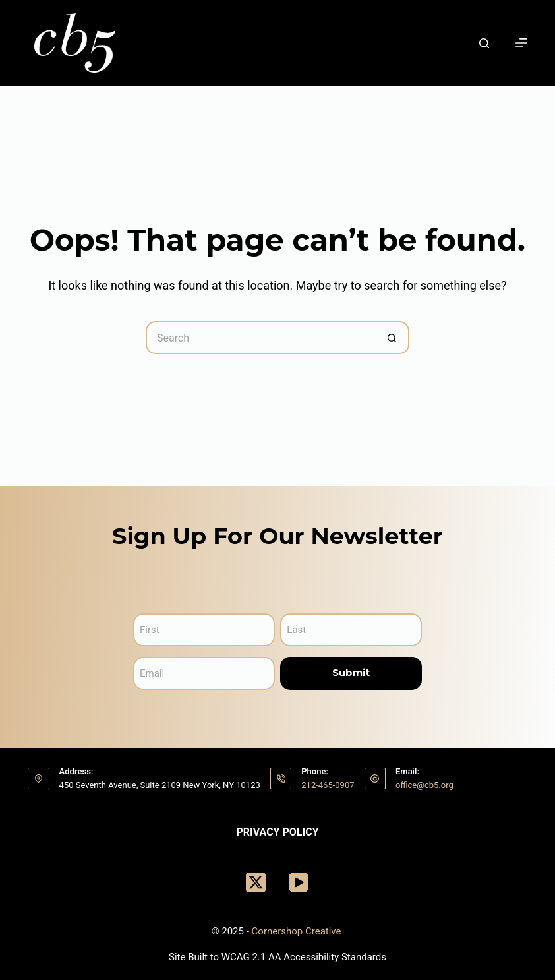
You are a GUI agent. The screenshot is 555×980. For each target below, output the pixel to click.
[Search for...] (261, 338)
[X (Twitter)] (256, 882)
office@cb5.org (424, 785)
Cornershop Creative (298, 931)
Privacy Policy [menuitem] (277, 832)
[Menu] (521, 43)
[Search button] (393, 338)
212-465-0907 (328, 785)
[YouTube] (299, 882)
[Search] (484, 43)
